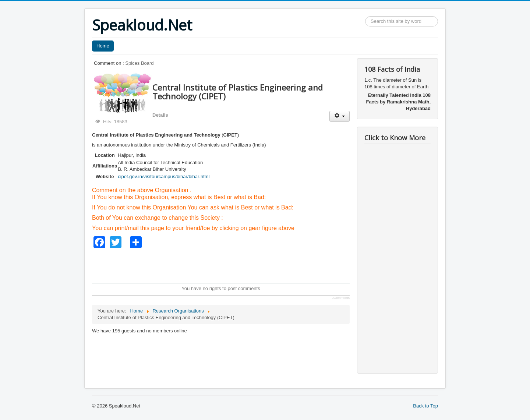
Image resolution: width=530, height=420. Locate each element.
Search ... (365, 16)
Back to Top (425, 406)
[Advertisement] (226, 265)
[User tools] (340, 116)
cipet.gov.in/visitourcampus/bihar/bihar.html (164, 177)
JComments (341, 298)
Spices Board (139, 63)
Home (103, 46)
